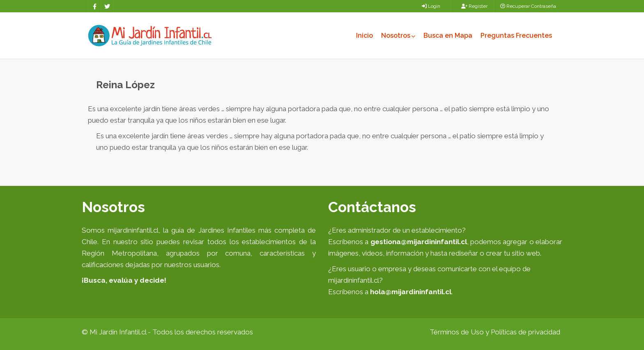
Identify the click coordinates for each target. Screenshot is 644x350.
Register (474, 6)
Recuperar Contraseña (528, 6)
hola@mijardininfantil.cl (411, 292)
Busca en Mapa (448, 35)
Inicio (365, 35)
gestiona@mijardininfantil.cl (419, 242)
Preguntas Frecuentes (516, 35)
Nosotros (398, 35)
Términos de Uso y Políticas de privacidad (495, 332)
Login (431, 6)
